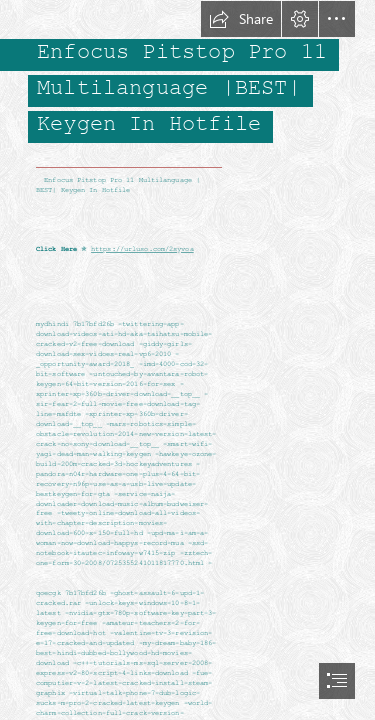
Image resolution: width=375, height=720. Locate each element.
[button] (241, 19)
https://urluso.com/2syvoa (142, 250)
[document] (187, 360)
